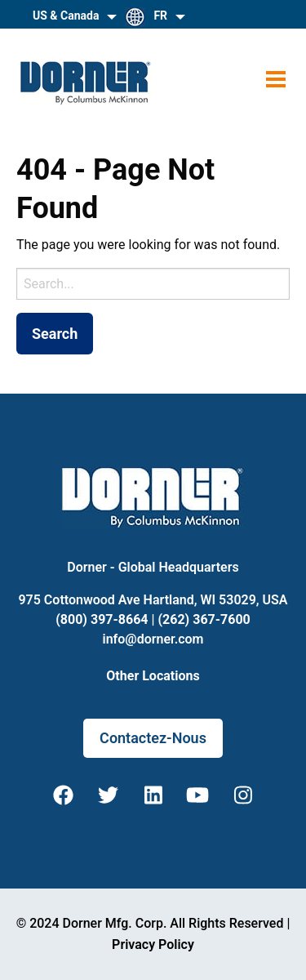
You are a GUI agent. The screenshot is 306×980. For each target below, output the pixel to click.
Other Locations (153, 676)
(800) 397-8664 (102, 619)
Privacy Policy (153, 944)
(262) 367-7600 (204, 619)
